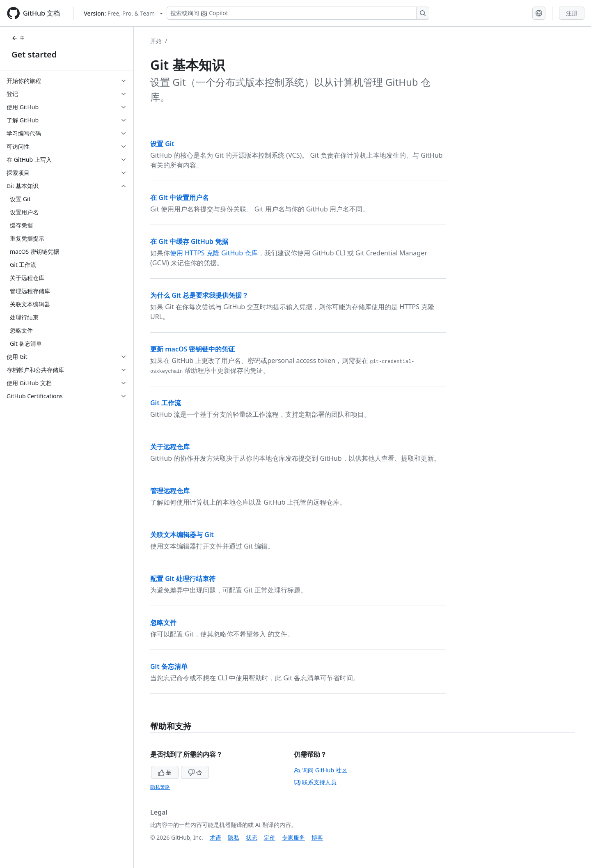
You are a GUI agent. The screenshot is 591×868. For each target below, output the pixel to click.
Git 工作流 (166, 403)
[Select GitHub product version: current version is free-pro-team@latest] (123, 13)
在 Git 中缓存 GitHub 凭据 (189, 241)
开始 (156, 41)
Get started (34, 54)
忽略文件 (163, 622)
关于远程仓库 (170, 447)
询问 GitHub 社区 (321, 770)
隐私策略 (160, 787)
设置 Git (162, 144)
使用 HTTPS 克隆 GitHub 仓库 (214, 253)
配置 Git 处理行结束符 (183, 579)
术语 (215, 837)
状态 (252, 837)
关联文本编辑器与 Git (182, 535)
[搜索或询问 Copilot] (298, 13)
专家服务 (293, 837)
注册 (572, 13)
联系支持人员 (315, 782)
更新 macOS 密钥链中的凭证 (192, 349)
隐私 (234, 837)
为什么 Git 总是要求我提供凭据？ (199, 295)
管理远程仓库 (170, 491)
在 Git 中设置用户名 (180, 197)
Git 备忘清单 (169, 666)
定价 (270, 837)
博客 (317, 837)
